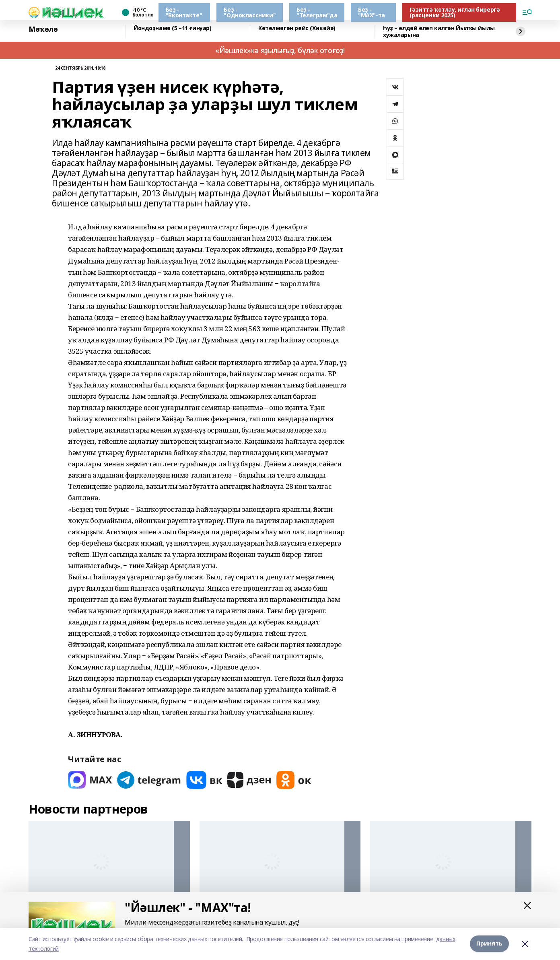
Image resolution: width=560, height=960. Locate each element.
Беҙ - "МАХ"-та (372, 12)
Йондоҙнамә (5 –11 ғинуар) (173, 28)
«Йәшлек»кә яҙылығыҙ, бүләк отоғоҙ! (280, 50)
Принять (489, 944)
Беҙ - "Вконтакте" (184, 12)
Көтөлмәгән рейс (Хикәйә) (297, 28)
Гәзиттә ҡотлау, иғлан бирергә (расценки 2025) (455, 12)
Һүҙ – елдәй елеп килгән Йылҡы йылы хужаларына (439, 32)
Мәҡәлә (43, 29)
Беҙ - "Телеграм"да (317, 12)
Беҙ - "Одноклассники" (250, 12)
